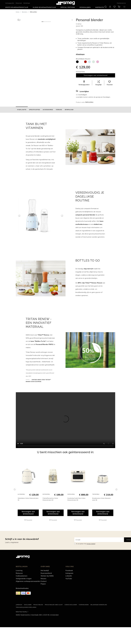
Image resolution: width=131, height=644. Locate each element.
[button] (19, 20)
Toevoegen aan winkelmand (96, 75)
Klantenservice (121, 3)
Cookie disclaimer (71, 605)
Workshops (27, 3)
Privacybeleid (38, 605)
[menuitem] (17, 7)
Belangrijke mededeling (99, 605)
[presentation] (65, 420)
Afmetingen (80, 54)
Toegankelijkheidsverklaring (26, 607)
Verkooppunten (10, 3)
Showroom (19, 3)
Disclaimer (28, 605)
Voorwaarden (84, 605)
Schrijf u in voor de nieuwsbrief (22, 539)
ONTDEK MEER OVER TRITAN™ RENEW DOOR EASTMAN (38, 381)
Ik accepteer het (86, 544)
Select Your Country (21, 612)
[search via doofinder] (106, 7)
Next (62, 215)
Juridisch (19, 605)
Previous (19, 215)
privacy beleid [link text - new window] (91, 544)
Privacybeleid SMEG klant (54, 605)
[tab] (22, 110)
